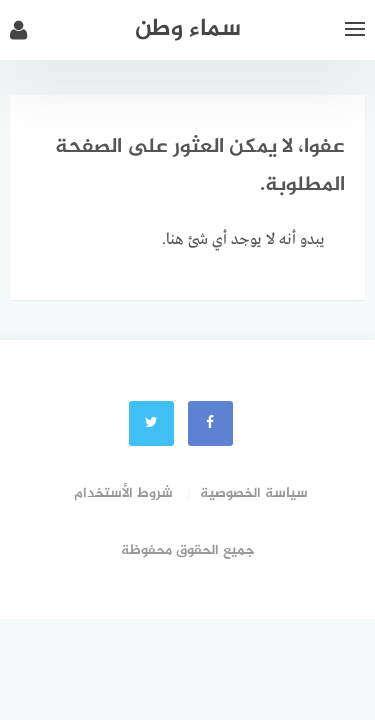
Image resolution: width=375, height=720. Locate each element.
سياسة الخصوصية (254, 493)
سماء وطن (188, 29)
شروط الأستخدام (123, 493)
